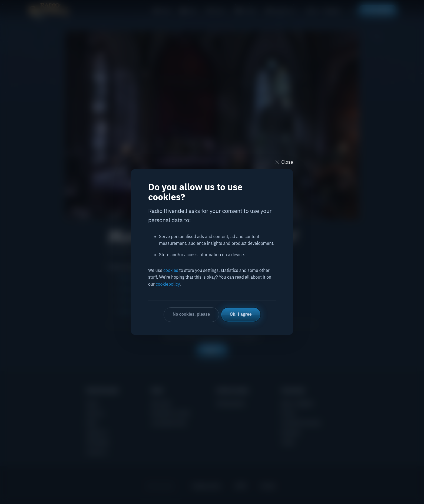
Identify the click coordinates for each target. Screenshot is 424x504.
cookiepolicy (168, 284)
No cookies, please (191, 314)
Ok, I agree (241, 314)
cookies (171, 270)
